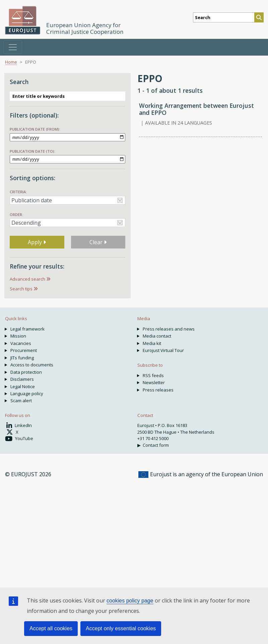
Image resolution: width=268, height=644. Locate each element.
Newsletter (154, 382)
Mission (18, 336)
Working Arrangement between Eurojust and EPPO (196, 109)
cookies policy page (130, 601)
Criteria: (18, 192)
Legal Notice (23, 386)
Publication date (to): (32, 151)
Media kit (152, 343)
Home (11, 62)
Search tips (21, 289)
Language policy (27, 393)
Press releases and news (169, 329)
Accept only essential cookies (121, 628)
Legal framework (27, 329)
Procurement (24, 350)
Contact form (156, 445)
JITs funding (22, 358)
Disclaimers (22, 379)
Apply (37, 242)
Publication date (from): (35, 129)
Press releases (158, 390)
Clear (98, 242)
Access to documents (32, 365)
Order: (16, 214)
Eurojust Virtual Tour (163, 350)
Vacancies (21, 343)
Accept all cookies (51, 628)
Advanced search (27, 279)
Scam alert (21, 401)
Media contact (157, 336)
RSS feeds (153, 375)
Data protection (26, 372)
